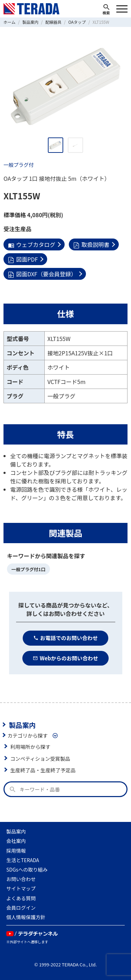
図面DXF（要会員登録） (42, 274)
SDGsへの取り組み (27, 869)
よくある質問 (21, 898)
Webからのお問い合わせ (65, 658)
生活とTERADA (23, 860)
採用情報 (16, 851)
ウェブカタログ (32, 244)
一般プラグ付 (19, 165)
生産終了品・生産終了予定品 (43, 770)
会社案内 (16, 841)
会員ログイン (21, 908)
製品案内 (22, 725)
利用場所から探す (30, 747)
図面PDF (23, 259)
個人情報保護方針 (26, 917)
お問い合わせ (21, 879)
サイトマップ (21, 888)
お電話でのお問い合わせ (65, 638)
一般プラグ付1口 (28, 569)
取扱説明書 (91, 244)
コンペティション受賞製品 (40, 758)
